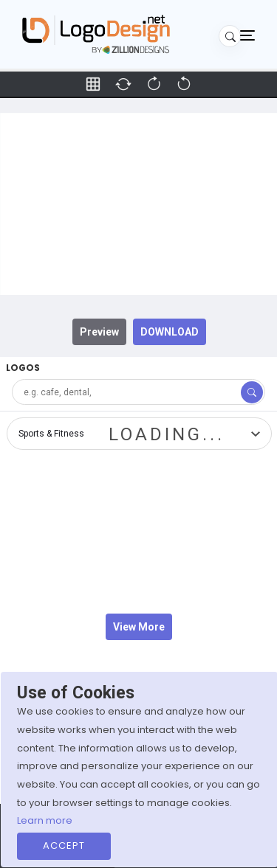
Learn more (45, 820)
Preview (99, 332)
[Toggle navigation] (247, 35)
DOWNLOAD (170, 332)
